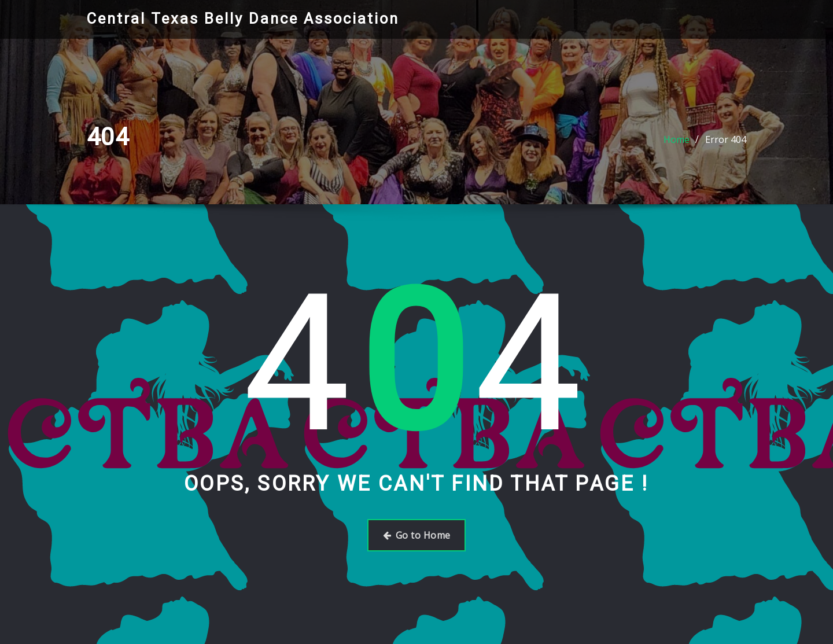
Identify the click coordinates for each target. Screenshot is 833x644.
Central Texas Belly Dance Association (243, 19)
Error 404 (726, 139)
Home (677, 139)
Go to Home (417, 535)
